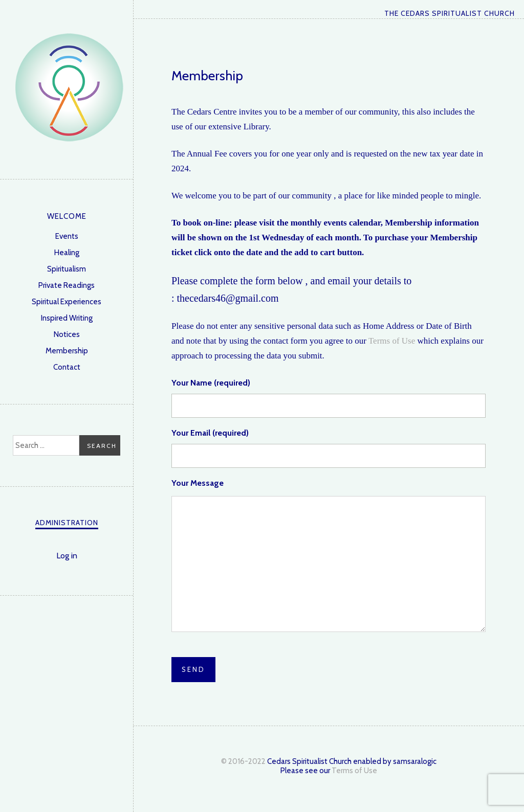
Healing (67, 253)
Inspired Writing (67, 318)
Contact (67, 367)
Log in (67, 556)
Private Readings (67, 285)
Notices (67, 334)
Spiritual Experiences (67, 302)
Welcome (67, 216)
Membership (67, 351)
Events (67, 236)
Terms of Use (392, 341)
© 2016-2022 (243, 761)
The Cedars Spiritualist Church (69, 87)
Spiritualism (67, 269)
